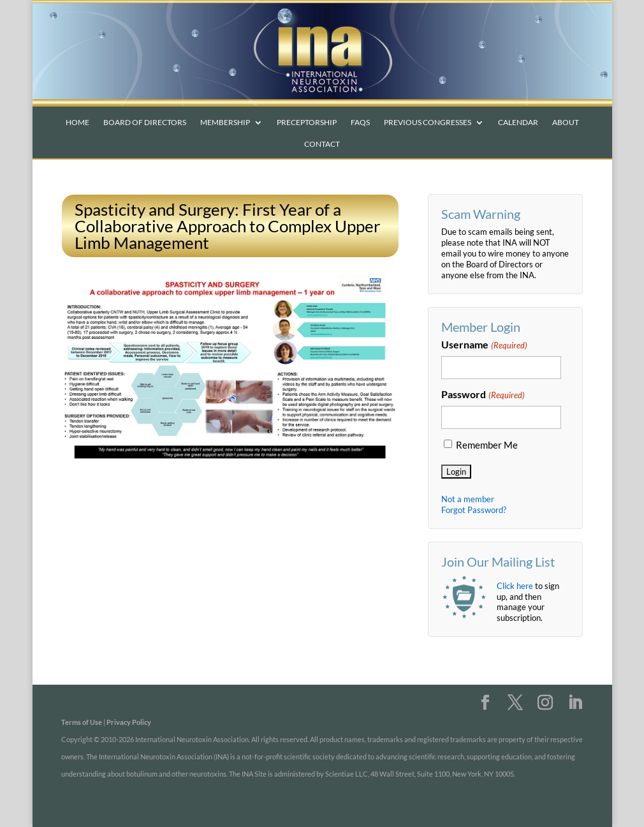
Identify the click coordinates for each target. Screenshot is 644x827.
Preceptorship (307, 123)
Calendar (518, 123)
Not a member (468, 499)
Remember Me (487, 445)
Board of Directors (145, 123)
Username (484, 345)
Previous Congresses (428, 123)
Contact (322, 144)
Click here (515, 586)
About (566, 123)
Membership (225, 123)
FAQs (360, 123)
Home (77, 123)
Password (483, 395)
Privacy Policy (129, 722)
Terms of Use (82, 722)
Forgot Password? (474, 510)
